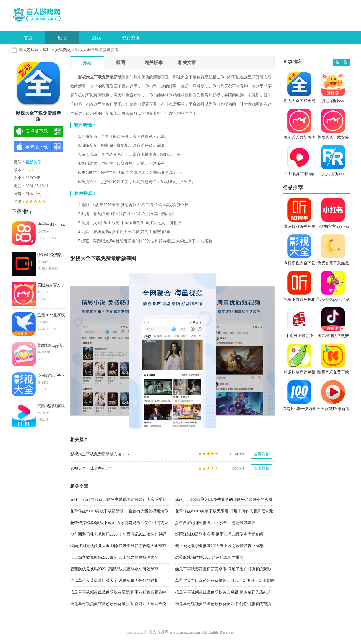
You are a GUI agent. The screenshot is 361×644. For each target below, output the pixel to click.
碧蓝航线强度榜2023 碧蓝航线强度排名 (209, 557)
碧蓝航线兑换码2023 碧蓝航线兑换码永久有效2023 (114, 569)
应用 (62, 38)
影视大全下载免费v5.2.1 (91, 469)
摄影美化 (63, 50)
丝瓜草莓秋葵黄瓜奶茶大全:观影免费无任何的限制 (114, 581)
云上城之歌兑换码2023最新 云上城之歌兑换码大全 (114, 557)
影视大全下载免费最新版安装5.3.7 (100, 454)
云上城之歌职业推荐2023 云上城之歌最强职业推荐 (219, 546)
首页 (28, 38)
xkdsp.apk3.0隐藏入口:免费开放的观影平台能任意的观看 (224, 500)
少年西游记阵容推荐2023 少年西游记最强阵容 (215, 523)
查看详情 (262, 454)
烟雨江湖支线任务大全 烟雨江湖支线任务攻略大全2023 (118, 546)
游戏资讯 (131, 38)
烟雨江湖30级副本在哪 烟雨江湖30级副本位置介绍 (219, 534)
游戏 (96, 38)
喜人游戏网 (29, 50)
